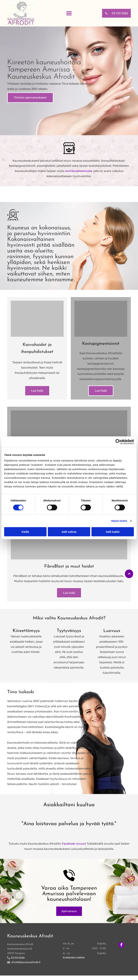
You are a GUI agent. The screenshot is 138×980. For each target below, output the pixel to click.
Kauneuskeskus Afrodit (30, 941)
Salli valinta (69, 534)
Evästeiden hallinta (74, 962)
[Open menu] (69, 13)
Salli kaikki (113, 534)
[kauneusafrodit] (37, 319)
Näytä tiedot (119, 523)
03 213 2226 (18, 962)
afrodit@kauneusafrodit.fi (26, 967)
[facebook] (121, 950)
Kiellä (25, 534)
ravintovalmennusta (78, 171)
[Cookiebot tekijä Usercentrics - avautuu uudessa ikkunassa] (118, 444)
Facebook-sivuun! (74, 848)
